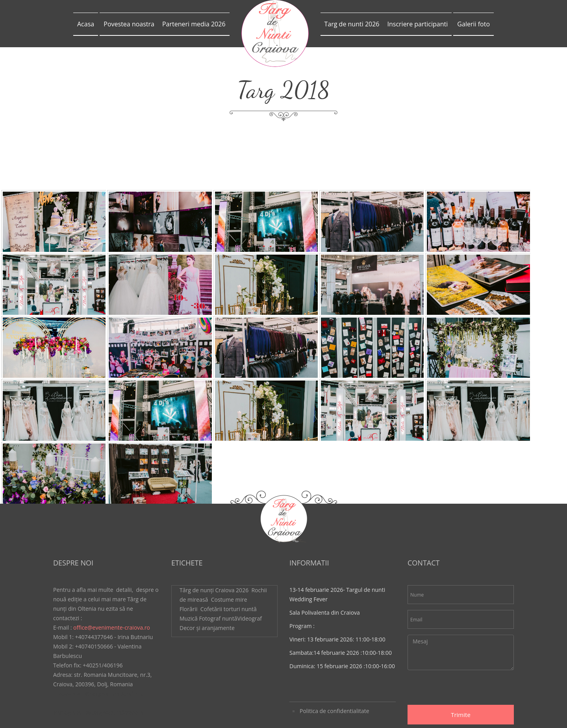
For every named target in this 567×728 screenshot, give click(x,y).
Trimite (461, 652)
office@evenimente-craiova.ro (112, 564)
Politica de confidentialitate (334, 648)
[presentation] (467, 626)
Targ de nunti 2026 (352, 24)
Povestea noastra (129, 24)
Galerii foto (473, 24)
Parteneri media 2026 (194, 24)
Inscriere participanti (417, 24)
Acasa (86, 24)
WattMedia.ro (284, 713)
